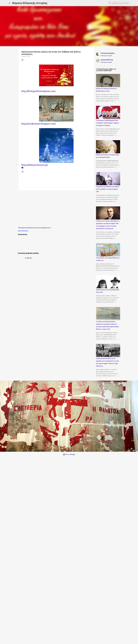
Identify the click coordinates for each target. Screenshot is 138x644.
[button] (22, 60)
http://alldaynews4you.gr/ (35, 165)
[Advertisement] (34, 209)
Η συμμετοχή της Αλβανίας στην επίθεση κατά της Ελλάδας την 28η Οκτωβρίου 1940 (108, 189)
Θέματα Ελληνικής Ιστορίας (30, 3)
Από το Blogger (69, 454)
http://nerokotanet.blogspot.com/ (39, 124)
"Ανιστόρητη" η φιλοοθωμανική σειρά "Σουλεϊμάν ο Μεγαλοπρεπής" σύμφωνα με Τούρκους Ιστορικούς (107, 123)
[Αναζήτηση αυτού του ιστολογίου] (120, 3)
